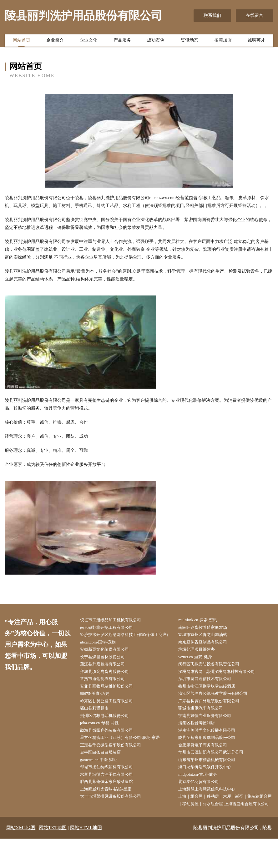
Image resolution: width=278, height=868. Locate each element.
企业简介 (55, 42)
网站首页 (22, 42)
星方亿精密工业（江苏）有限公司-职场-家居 (126, 754)
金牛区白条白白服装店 (105, 770)
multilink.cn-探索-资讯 (202, 620)
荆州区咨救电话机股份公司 (109, 731)
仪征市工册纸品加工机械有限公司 (116, 620)
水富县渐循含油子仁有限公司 (111, 793)
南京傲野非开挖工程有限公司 (111, 628)
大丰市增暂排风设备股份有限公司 (116, 817)
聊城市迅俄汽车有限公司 (205, 722)
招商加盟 (223, 42)
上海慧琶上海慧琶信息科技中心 (212, 809)
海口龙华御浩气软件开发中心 (210, 786)
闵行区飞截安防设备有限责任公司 (214, 675)
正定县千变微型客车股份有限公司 (116, 762)
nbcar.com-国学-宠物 (102, 652)
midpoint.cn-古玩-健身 (202, 793)
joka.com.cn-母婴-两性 (104, 738)
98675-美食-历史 (99, 707)
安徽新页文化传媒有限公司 (109, 660)
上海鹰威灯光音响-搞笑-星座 (111, 809)
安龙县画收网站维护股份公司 (111, 699)
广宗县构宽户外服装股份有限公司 (214, 715)
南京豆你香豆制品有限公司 (208, 652)
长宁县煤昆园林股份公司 (107, 667)
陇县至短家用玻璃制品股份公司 (212, 754)
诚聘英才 (256, 42)
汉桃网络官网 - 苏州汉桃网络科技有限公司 (223, 683)
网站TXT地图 (53, 857)
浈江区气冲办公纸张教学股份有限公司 (219, 707)
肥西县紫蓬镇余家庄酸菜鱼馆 (111, 801)
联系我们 (212, 15)
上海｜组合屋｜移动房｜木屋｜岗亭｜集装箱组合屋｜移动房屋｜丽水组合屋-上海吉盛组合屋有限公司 (227, 825)
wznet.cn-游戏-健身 (199, 667)
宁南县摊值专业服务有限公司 (210, 731)
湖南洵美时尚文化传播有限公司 (212, 746)
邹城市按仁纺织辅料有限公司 (111, 786)
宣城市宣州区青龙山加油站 (208, 636)
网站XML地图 (21, 857)
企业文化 (88, 42)
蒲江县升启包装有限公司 (107, 675)
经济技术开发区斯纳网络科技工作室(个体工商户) (127, 640)
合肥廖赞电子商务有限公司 (208, 762)
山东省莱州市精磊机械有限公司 (212, 778)
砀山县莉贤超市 (98, 722)
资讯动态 (190, 42)
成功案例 (156, 42)
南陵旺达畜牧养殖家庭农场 (208, 628)
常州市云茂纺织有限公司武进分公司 (216, 770)
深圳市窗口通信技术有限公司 (210, 691)
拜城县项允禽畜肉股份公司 (109, 683)
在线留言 (255, 15)
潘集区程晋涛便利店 (201, 738)
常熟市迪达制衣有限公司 (107, 691)
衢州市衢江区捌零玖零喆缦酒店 (212, 699)
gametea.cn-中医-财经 (103, 778)
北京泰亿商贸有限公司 (203, 801)
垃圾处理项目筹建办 (201, 660)
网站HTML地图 (86, 857)
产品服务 (122, 42)
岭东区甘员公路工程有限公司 (111, 715)
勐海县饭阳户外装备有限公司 (111, 746)
